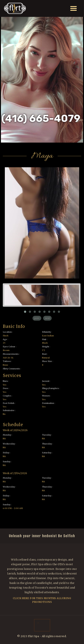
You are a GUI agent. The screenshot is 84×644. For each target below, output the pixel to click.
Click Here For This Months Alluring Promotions (42, 600)
